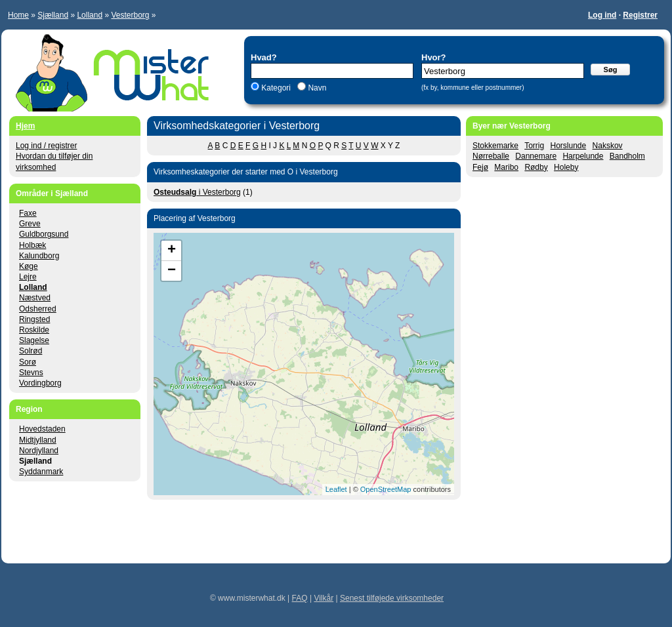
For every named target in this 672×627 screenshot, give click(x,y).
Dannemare (536, 156)
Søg (611, 70)
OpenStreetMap (386, 489)
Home (18, 15)
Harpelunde (583, 156)
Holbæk (32, 245)
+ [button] (172, 251)
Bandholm (627, 156)
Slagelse (34, 340)
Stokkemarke (495, 146)
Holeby (566, 167)
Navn (316, 88)
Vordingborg (40, 383)
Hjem (25, 126)
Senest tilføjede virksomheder (392, 598)
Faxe (28, 213)
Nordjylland (39, 451)
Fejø (480, 167)
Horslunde (569, 146)
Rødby (536, 167)
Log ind (602, 15)
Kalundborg (39, 256)
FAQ (300, 598)
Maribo (506, 167)
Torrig (534, 146)
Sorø (28, 362)
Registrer (640, 15)
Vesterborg (130, 15)
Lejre (28, 277)
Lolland (90, 15)
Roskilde (34, 330)
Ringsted (34, 319)
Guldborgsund (44, 234)
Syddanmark (41, 472)
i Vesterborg (197, 192)
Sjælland (53, 15)
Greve (30, 224)
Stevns (31, 373)
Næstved (35, 298)
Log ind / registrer (46, 146)
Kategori (276, 88)
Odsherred (38, 309)
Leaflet (336, 489)
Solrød (31, 351)
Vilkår (324, 598)
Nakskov (608, 146)
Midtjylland (38, 440)
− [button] (172, 271)
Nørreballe (491, 156)
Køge (29, 266)
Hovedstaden (42, 429)
